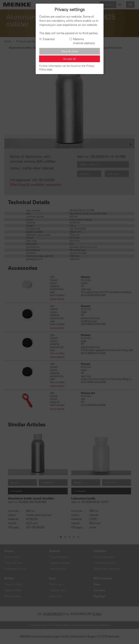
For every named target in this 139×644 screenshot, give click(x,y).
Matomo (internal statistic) (82, 41)
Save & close (70, 51)
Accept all (69, 59)
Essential (47, 39)
